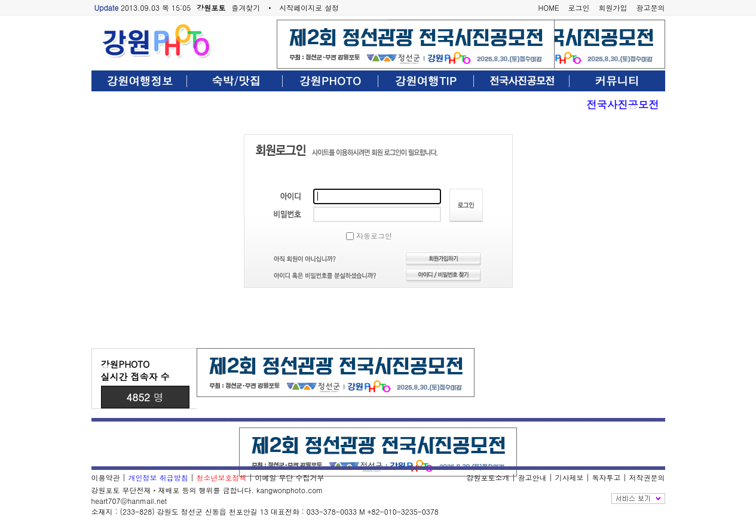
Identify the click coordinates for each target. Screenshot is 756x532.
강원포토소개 (488, 477)
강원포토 (211, 7)
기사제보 (569, 477)
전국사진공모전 (622, 104)
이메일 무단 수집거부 (290, 477)
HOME (549, 7)
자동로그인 (369, 236)
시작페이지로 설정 (309, 7)
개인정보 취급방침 (158, 477)
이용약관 (106, 477)
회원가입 (613, 7)
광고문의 (651, 7)
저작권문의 (647, 477)
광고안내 (532, 477)
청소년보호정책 (222, 477)
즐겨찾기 (246, 7)
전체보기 (638, 499)
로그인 (579, 7)
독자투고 (606, 477)
